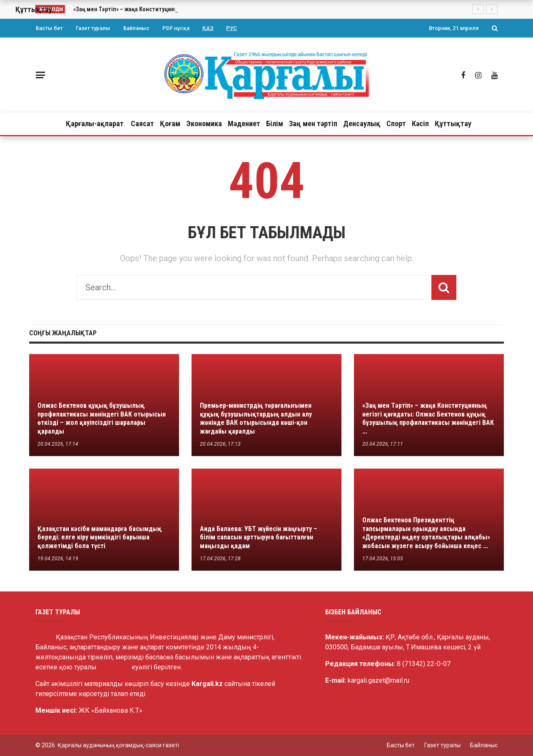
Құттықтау (453, 124)
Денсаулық (362, 124)
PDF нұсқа (176, 28)
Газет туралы (93, 28)
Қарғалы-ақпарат (95, 124)
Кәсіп (420, 124)
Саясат (142, 124)
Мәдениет (244, 124)
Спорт (396, 124)
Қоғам (170, 124)
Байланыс (136, 28)
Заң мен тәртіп (313, 124)
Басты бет (49, 28)
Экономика (204, 124)
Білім (275, 124)
